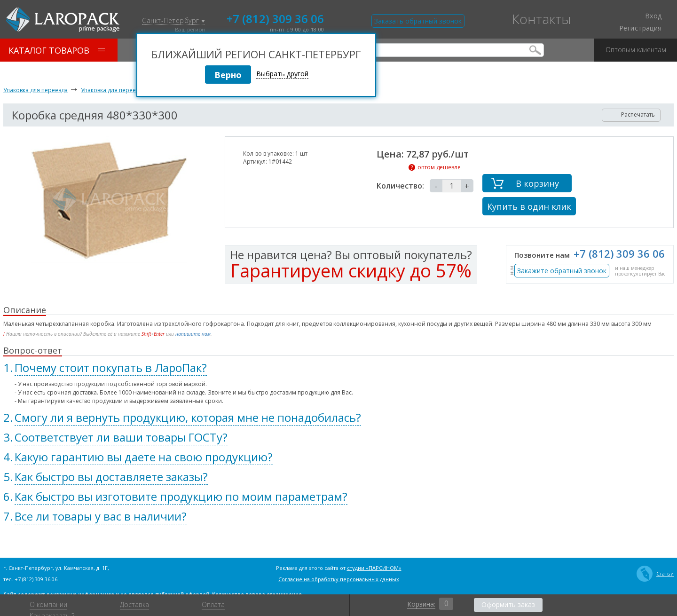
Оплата (213, 605)
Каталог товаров (57, 50)
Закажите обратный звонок (562, 271)
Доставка (134, 605)
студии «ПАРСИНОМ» (374, 568)
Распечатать (631, 115)
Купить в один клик (529, 206)
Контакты (542, 19)
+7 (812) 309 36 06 (275, 18)
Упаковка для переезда (35, 90)
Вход (648, 16)
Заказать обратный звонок (418, 21)
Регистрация (641, 28)
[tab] (338, 368)
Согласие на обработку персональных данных (339, 579)
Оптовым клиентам (636, 46)
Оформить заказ (508, 604)
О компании (48, 605)
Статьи (655, 574)
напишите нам (193, 334)
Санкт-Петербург (173, 21)
